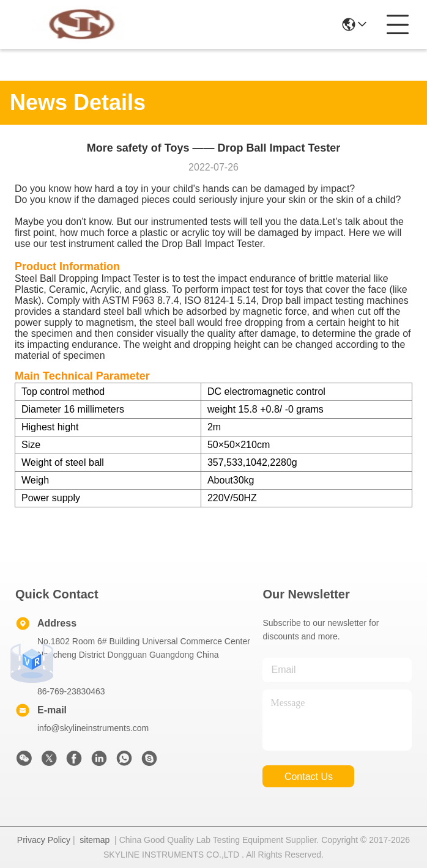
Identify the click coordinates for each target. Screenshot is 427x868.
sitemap (95, 840)
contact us (309, 777)
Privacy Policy (44, 840)
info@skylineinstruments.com (93, 728)
